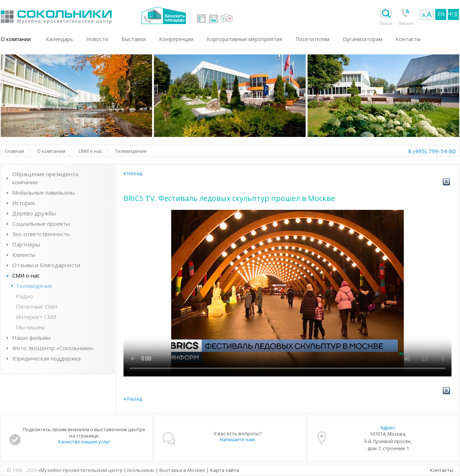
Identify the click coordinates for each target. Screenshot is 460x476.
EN (441, 14)
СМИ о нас (90, 151)
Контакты (442, 470)
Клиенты (24, 255)
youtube (213, 19)
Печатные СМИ (36, 306)
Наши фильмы (31, 338)
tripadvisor (226, 19)
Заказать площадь (164, 15)
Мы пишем (30, 327)
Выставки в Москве (87, 15)
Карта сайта (225, 470)
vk (202, 19)
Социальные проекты (41, 224)
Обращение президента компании (45, 178)
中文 (453, 14)
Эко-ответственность (41, 234)
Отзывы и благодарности (46, 265)
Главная (14, 151)
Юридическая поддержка (46, 358)
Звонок (406, 23)
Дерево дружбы (34, 213)
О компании (16, 39)
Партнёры (26, 244)
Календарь (59, 39)
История (23, 203)
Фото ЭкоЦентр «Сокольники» (53, 348)
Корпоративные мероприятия (244, 39)
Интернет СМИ (36, 317)
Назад (135, 173)
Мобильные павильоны (43, 192)
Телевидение (34, 286)
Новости (97, 39)
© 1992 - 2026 (22, 470)
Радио (24, 296)
